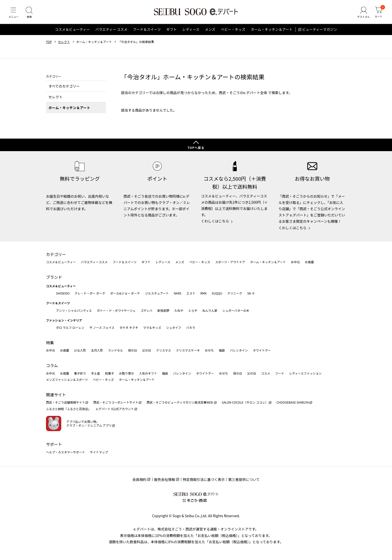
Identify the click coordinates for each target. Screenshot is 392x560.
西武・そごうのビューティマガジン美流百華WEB (180, 402)
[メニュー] (14, 14)
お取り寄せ (126, 373)
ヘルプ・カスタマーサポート (65, 452)
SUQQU (217, 293)
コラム (52, 366)
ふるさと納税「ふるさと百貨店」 (68, 409)
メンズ (210, 31)
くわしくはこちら (215, 221)
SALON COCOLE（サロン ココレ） (245, 402)
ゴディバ (146, 310)
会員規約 (139, 480)
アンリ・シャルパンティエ (74, 310)
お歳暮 (309, 262)
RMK (203, 293)
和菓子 (109, 373)
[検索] (30, 14)
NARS (178, 293)
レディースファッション (305, 373)
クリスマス (163, 350)
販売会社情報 (164, 480)
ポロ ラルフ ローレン (70, 328)
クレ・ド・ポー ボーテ (90, 293)
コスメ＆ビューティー (72, 31)
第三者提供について (244, 480)
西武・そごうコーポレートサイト (116, 402)
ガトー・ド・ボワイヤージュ (116, 310)
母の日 (132, 350)
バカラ (191, 328)
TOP (49, 43)
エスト (191, 293)
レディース (191, 31)
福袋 (222, 350)
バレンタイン (239, 350)
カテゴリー (56, 254)
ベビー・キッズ (233, 31)
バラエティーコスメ (94, 262)
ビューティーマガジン (320, 31)
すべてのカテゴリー (64, 88)
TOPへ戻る (196, 148)
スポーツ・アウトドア (230, 262)
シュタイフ (174, 328)
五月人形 (97, 350)
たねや (179, 310)
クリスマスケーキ (188, 350)
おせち (209, 350)
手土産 (95, 373)
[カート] (378, 14)
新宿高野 (163, 310)
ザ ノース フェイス (102, 328)
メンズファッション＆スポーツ (67, 380)
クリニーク (235, 293)
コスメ (265, 373)
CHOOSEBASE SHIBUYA (293, 402)
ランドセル (115, 350)
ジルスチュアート (157, 293)
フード (279, 373)
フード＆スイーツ (147, 31)
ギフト (171, 31)
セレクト (64, 43)
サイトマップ (99, 452)
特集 (50, 343)
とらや (193, 310)
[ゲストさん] (363, 14)
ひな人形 (80, 350)
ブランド (54, 277)
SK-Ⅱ (251, 293)
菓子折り (80, 373)
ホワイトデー (262, 350)
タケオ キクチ (129, 328)
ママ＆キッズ (152, 328)
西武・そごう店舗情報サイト (65, 402)
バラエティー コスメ (111, 31)
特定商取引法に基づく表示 (204, 480)
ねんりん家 (210, 310)
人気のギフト (148, 373)
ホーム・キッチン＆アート (272, 31)
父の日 (146, 350)
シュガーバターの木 (236, 310)
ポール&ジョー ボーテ (125, 293)
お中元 (295, 262)
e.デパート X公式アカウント (115, 409)
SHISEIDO (63, 293)
